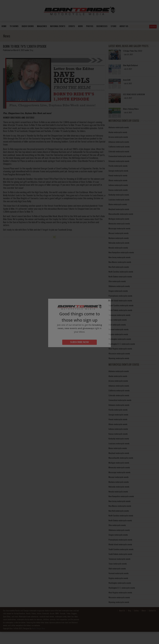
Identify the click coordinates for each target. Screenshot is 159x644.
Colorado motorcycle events (119, 151)
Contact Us (152, 611)
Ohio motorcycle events (117, 281)
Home (4, 26)
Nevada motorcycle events (118, 248)
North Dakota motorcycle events (120, 276)
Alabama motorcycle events (119, 127)
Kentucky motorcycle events (119, 195)
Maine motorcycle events (118, 204)
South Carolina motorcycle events (121, 305)
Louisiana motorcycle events (119, 200)
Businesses (102, 26)
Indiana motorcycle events (118, 185)
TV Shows (14, 26)
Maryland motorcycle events (119, 209)
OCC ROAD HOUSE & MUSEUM (134, 94)
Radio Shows (28, 26)
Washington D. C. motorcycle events (122, 344)
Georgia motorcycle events (118, 171)
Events (72, 26)
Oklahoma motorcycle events (119, 286)
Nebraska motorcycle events (119, 243)
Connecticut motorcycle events (120, 156)
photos (90, 26)
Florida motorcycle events (118, 166)
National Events (58, 26)
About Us (122, 611)
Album (144, 611)
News (80, 26)
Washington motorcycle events (120, 339)
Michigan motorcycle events (119, 219)
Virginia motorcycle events (118, 334)
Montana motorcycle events (119, 238)
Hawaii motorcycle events (118, 175)
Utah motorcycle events (117, 325)
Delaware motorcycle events (119, 161)
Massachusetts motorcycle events (121, 214)
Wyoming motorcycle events (119, 358)
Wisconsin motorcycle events (119, 353)
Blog (31, 50)
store (114, 26)
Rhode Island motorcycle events (120, 300)
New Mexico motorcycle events (120, 262)
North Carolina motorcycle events (121, 272)
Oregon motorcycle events (118, 291)
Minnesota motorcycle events (119, 223)
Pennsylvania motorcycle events (120, 296)
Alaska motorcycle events (118, 132)
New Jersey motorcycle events (120, 257)
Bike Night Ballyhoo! (130, 65)
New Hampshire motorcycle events (121, 252)
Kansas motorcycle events (118, 190)
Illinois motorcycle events (118, 180)
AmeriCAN (127, 80)
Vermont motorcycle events (119, 329)
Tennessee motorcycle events (119, 315)
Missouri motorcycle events (119, 233)
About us (124, 26)
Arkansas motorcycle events (119, 142)
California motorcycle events (119, 147)
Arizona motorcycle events (118, 137)
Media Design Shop (38, 628)
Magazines (42, 26)
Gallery (136, 611)
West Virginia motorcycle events (120, 349)
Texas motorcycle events (118, 320)
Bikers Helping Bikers (131, 109)
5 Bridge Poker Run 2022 (133, 51)
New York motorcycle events (119, 267)
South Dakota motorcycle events (120, 310)
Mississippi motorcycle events (119, 228)
